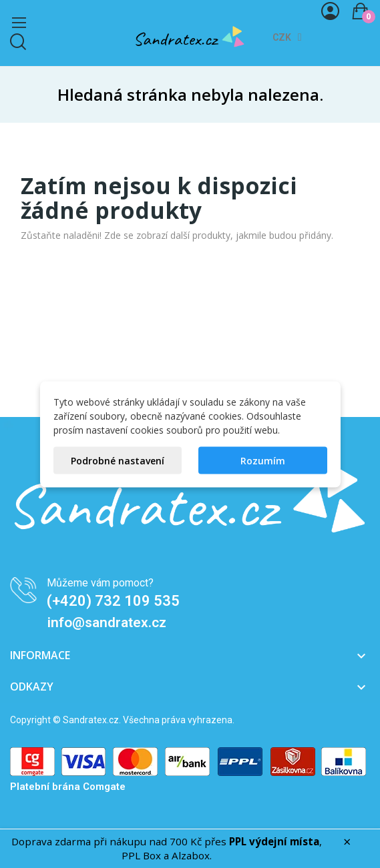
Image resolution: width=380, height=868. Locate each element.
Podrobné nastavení (118, 460)
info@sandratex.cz (107, 622)
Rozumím (263, 460)
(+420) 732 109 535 (113, 601)
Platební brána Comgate (68, 787)
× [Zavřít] (347, 842)
